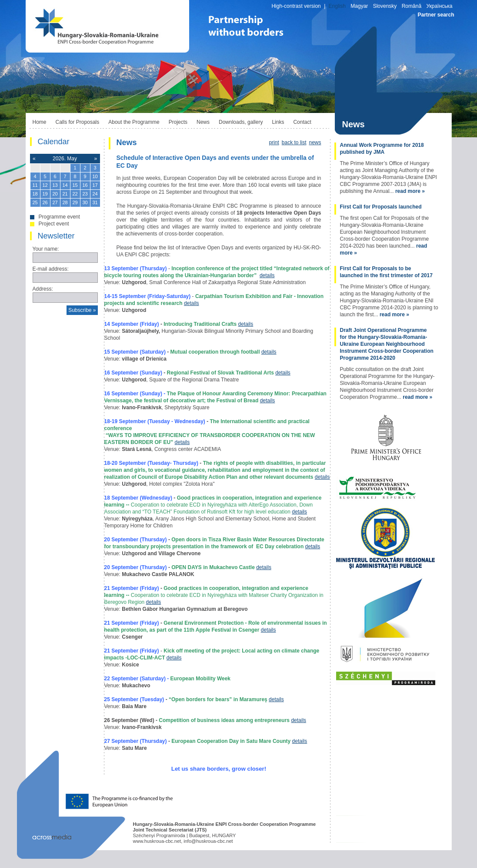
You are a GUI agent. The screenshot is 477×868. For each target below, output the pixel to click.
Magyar (359, 6)
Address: (43, 289)
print (274, 142)
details (267, 275)
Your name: (46, 249)
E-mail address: (51, 269)
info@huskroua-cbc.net (208, 841)
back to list (294, 142)
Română (412, 6)
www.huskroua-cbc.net (157, 841)
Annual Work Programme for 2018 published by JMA (382, 149)
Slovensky (385, 6)
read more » (410, 191)
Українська (439, 6)
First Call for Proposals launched (381, 207)
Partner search (436, 15)
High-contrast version (296, 6)
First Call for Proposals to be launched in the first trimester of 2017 (386, 272)
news (315, 142)
